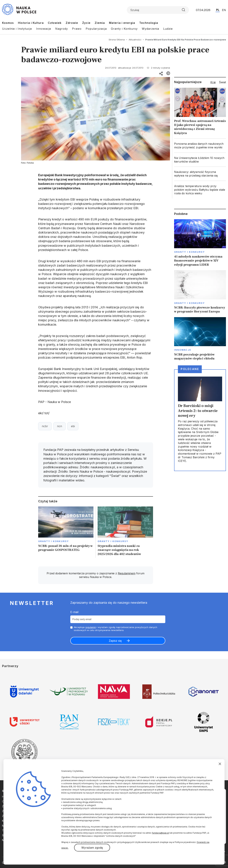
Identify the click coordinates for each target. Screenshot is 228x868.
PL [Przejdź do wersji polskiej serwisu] (218, 10)
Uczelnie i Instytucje (17, 29)
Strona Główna (117, 40)
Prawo (77, 29)
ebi (73, 426)
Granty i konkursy (53, 541)
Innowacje (44, 29)
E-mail (74, 612)
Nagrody (62, 29)
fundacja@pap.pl (160, 833)
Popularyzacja (96, 29)
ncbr (45, 426)
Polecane (190, 369)
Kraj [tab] (213, 82)
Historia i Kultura (31, 23)
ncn (60, 426)
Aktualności (135, 40)
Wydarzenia (150, 29)
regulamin (91, 627)
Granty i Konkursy (124, 29)
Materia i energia (122, 23)
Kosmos (8, 23)
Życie (86, 23)
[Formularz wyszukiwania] (158, 10)
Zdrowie (72, 23)
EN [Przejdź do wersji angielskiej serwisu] (224, 10)
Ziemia (100, 23)
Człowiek (55, 23)
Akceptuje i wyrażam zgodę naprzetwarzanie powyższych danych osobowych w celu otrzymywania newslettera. (115, 629)
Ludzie (168, 29)
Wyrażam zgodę (92, 848)
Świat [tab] (222, 82)
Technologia (149, 23)
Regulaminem (127, 573)
